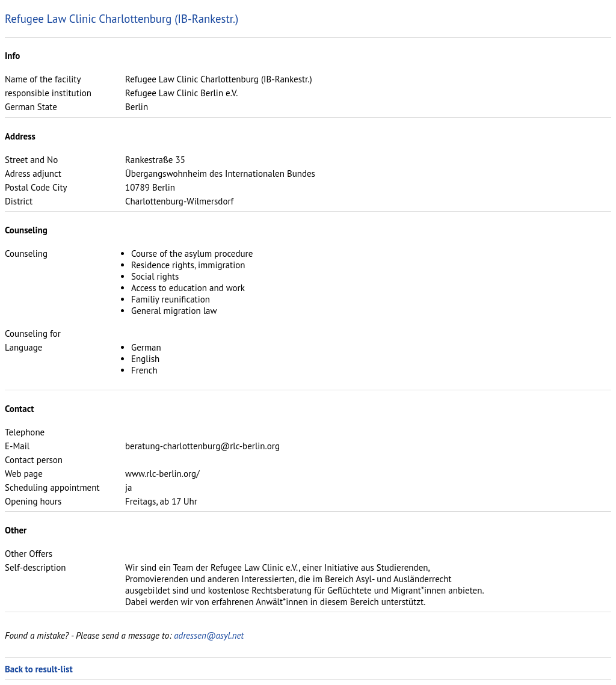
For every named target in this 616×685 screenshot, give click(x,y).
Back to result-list (39, 669)
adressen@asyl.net (209, 635)
